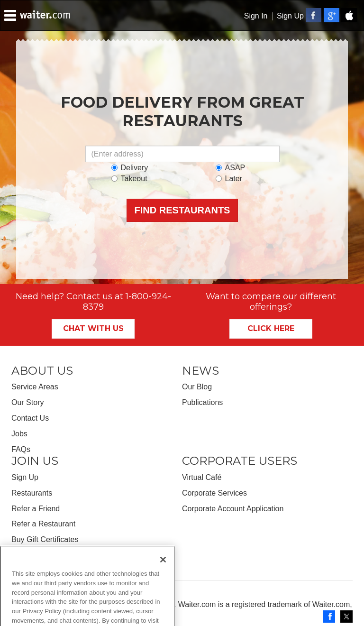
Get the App (32, 555)
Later (229, 179)
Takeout (129, 179)
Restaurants (32, 493)
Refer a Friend (36, 509)
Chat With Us (93, 328)
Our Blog (197, 387)
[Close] (163, 573)
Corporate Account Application (233, 509)
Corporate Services (214, 493)
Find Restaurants (182, 210)
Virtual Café (202, 477)
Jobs (19, 434)
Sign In (256, 16)
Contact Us (30, 418)
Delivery (130, 168)
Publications (202, 402)
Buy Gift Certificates (45, 539)
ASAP (231, 168)
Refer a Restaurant (43, 524)
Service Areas (35, 387)
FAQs (21, 449)
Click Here (271, 328)
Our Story (27, 402)
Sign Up (290, 16)
